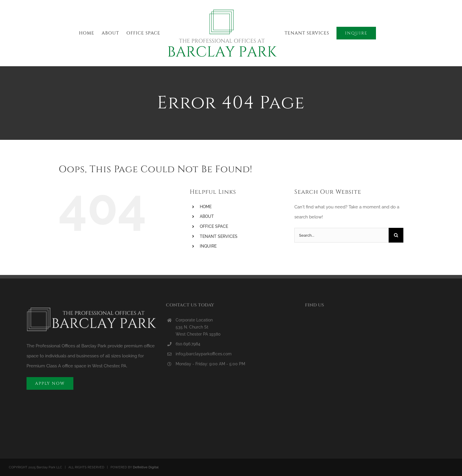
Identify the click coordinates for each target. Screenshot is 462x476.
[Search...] (341, 235)
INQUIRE (208, 246)
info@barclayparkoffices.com (204, 354)
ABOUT (207, 216)
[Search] (396, 235)
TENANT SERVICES (219, 236)
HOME (206, 207)
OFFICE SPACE (214, 226)
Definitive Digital (146, 467)
